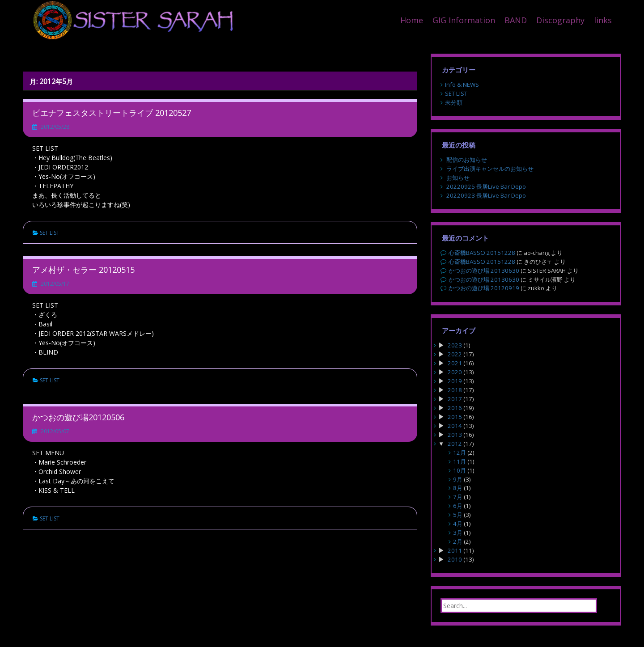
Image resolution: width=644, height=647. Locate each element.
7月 (458, 497)
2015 (455, 417)
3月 (458, 533)
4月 (458, 524)
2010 (455, 559)
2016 (455, 408)
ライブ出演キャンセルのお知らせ (490, 169)
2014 (455, 426)
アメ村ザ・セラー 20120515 (83, 270)
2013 (455, 435)
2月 (458, 541)
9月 (458, 479)
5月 (458, 515)
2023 (455, 345)
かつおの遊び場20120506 (78, 417)
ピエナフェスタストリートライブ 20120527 (112, 113)
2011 (455, 550)
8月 (458, 488)
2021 (455, 363)
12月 (460, 452)
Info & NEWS (462, 85)
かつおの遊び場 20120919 (484, 288)
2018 (455, 390)
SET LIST (50, 233)
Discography (560, 20)
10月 (460, 470)
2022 (455, 354)
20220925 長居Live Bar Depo (486, 186)
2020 (455, 372)
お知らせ (458, 178)
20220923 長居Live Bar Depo (486, 195)
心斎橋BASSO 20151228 (482, 253)
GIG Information (464, 20)
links (603, 20)
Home (412, 20)
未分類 (454, 102)
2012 (455, 444)
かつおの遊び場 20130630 (484, 271)
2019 (455, 381)
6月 (458, 506)
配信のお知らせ (467, 160)
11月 (460, 461)
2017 (455, 399)
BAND (516, 20)
